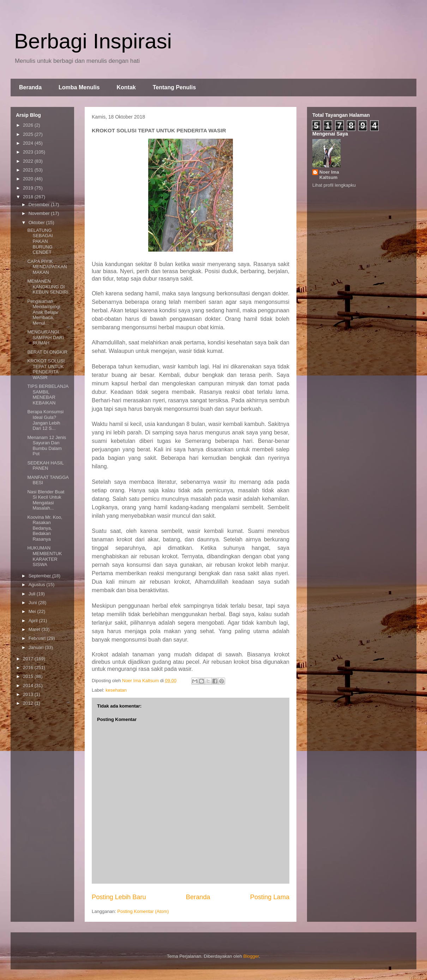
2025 (29, 134)
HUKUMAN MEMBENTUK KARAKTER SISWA (44, 556)
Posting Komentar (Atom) (143, 911)
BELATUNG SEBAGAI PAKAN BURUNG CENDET (40, 241)
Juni (33, 603)
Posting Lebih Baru (119, 897)
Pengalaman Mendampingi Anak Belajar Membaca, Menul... (44, 312)
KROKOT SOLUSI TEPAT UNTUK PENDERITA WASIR (46, 369)
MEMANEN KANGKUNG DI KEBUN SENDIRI (48, 287)
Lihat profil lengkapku (334, 185)
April (34, 621)
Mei (33, 611)
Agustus (38, 585)
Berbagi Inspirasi (93, 41)
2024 (29, 143)
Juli (33, 594)
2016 (29, 668)
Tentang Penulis (174, 87)
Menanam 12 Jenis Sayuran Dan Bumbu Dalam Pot (47, 446)
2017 (29, 659)
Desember (40, 205)
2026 (29, 125)
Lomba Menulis (79, 87)
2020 (29, 179)
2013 (29, 694)
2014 (29, 686)
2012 (29, 703)
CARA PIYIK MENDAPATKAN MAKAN (47, 267)
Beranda (30, 87)
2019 (29, 188)
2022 (29, 161)
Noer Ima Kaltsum (329, 175)
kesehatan (116, 690)
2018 (29, 197)
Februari (38, 638)
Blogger (251, 956)
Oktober (37, 223)
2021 (29, 170)
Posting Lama (270, 897)
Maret (35, 629)
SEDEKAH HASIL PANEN (45, 466)
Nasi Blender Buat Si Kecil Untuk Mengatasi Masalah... (46, 500)
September (40, 576)
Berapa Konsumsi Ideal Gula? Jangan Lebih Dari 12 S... (45, 420)
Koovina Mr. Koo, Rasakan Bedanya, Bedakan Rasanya (45, 528)
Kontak (126, 87)
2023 (29, 152)
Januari (37, 647)
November (40, 213)
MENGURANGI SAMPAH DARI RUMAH (46, 337)
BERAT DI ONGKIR (47, 352)
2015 (29, 676)
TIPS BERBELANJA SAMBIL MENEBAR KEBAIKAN (48, 395)
